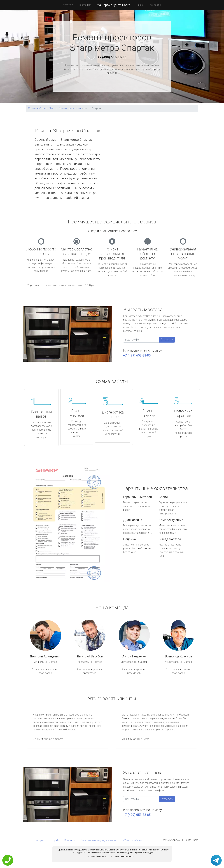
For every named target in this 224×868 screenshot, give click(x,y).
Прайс (140, 5)
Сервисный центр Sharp (42, 108)
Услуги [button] (67, 5)
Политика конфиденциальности (98, 840)
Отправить (167, 340)
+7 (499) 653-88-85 (112, 57)
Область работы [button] (133, 840)
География (85, 5)
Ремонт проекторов (70, 108)
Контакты (155, 5)
